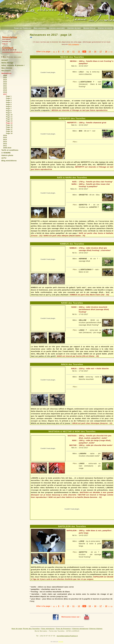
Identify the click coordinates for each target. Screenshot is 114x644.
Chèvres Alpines (74, 28)
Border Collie (89, 28)
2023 (5, 82)
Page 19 (9, 133)
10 (68, 52)
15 (90, 52)
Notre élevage (7, 63)
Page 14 (9, 123)
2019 (5, 90)
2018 (5, 92)
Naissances (6, 73)
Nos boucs (6, 71)
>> (112, 52)
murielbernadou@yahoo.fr (12, 52)
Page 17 (9, 129)
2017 (5, 94)
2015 (5, 137)
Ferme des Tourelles (23, 28)
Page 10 (9, 115)
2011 (5, 146)
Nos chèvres (7, 68)
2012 (5, 144)
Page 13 (9, 121)
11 (74, 52)
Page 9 (9, 113)
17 (101, 52)
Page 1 (9, 96)
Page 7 (9, 109)
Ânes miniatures (40, 28)
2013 (5, 142)
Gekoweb (61, 642)
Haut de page (17, 629)
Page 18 (9, 131)
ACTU (4, 158)
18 (106, 52)
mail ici (5, 44)
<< (54, 52)
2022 (5, 84)
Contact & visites (105, 28)
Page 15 (9, 125)
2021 (5, 86)
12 (79, 52)
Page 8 (9, 111)
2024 (5, 80)
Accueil (5, 60)
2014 (5, 140)
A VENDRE (6, 153)
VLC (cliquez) (74, 44)
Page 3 (9, 100)
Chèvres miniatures (57, 28)
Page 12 (9, 119)
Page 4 (9, 102)
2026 (5, 76)
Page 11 (9, 117)
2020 (5, 88)
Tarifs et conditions (10, 150)
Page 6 (9, 107)
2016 (5, 135)
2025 (5, 78)
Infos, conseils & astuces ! (13, 65)
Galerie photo (7, 155)
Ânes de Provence (63, 629)
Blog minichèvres (9, 161)
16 (95, 52)
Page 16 (9, 127)
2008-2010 (7, 148)
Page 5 (9, 104)
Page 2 (9, 98)
